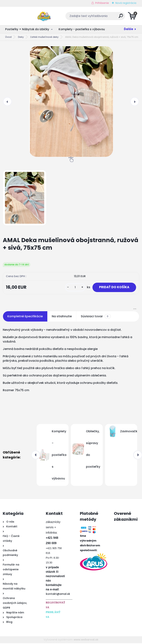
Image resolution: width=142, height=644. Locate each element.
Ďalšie (129, 29)
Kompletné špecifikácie (25, 317)
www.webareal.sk (86, 640)
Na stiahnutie (62, 317)
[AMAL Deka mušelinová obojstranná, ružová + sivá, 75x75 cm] (71, 102)
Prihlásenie (102, 3)
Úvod (8, 37)
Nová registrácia (126, 3)
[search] (116, 17)
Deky (21, 37)
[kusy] (73, 288)
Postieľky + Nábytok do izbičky (27, 29)
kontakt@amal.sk (58, 595)
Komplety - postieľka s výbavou (82, 29)
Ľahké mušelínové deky (44, 37)
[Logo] (25, 16)
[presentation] (7, 102)
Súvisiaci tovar (96, 317)
